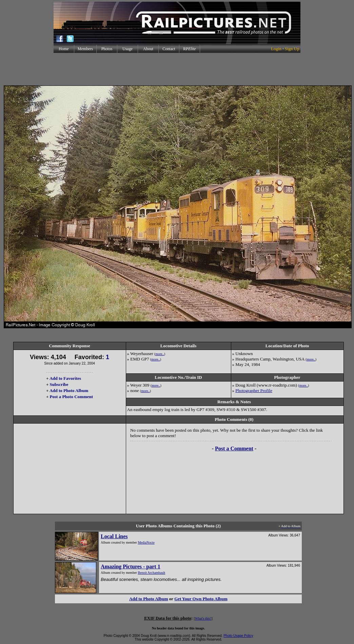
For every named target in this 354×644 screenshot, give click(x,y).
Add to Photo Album (69, 391)
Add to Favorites (65, 378)
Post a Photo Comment (71, 397)
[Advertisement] (177, 69)
